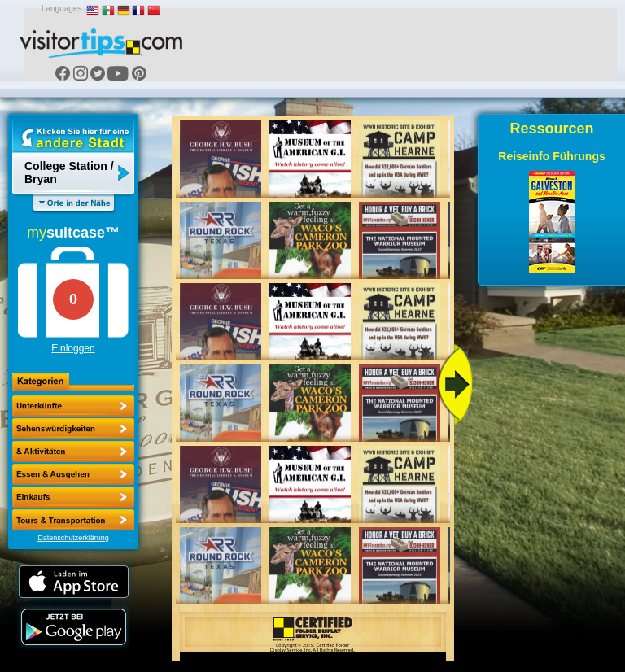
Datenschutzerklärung (73, 538)
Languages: (63, 9)
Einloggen (73, 348)
